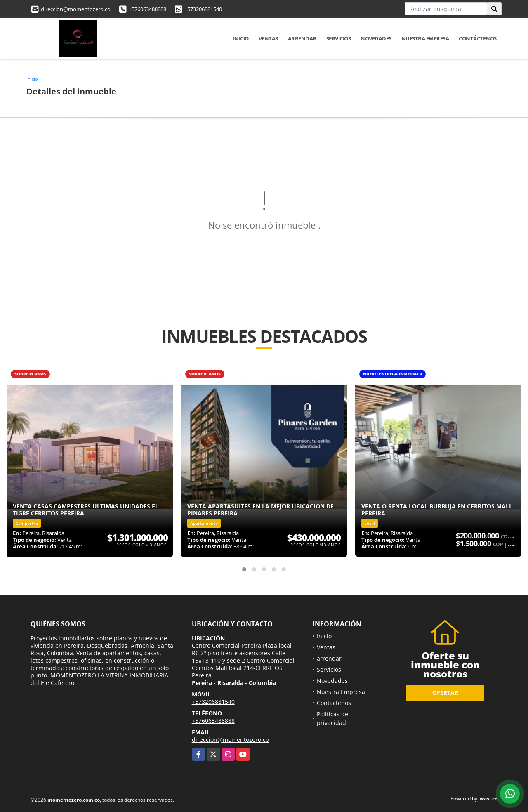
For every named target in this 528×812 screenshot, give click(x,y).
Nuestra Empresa (425, 38)
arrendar (302, 38)
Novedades (376, 38)
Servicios (339, 38)
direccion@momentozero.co (76, 9)
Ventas (268, 38)
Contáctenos (478, 38)
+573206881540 (203, 9)
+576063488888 (147, 9)
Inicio (241, 38)
